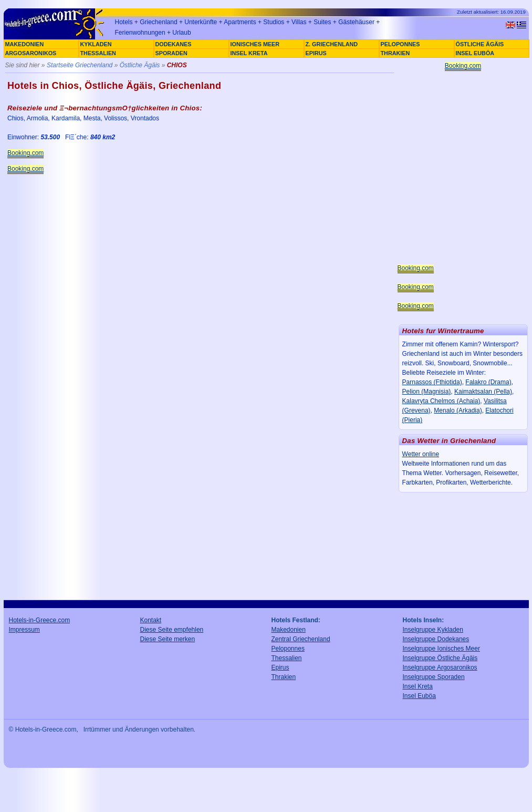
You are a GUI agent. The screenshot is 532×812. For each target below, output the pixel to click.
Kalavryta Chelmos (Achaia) (441, 401)
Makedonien (289, 630)
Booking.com (25, 153)
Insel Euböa (419, 696)
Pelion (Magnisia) (427, 392)
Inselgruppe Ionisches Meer (441, 649)
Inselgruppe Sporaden (434, 677)
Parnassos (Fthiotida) (432, 382)
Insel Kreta (418, 686)
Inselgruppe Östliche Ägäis (440, 658)
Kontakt (151, 620)
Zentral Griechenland (301, 639)
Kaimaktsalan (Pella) (483, 392)
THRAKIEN (395, 53)
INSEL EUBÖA (475, 53)
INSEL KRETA (249, 53)
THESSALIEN (98, 53)
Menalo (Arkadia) (458, 410)
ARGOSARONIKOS (31, 53)
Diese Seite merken (168, 639)
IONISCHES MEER (255, 44)
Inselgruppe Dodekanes (436, 639)
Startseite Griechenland (80, 65)
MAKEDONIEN (25, 44)
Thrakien (284, 677)
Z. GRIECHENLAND (332, 44)
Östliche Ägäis (140, 65)
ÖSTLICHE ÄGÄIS (480, 44)
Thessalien (287, 658)
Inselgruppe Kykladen (433, 630)
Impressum (24, 630)
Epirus (280, 667)
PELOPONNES (400, 44)
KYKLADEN (96, 44)
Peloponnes (288, 649)
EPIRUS (316, 53)
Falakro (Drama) (488, 382)
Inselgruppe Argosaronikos (440, 667)
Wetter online (421, 454)
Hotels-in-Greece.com (40, 620)
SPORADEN (171, 53)
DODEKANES (174, 44)
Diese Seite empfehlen (172, 630)
